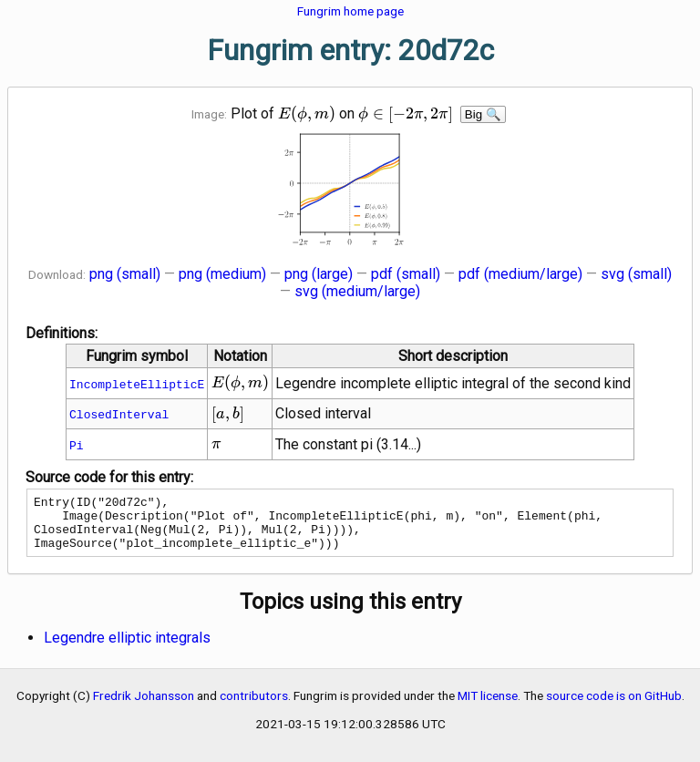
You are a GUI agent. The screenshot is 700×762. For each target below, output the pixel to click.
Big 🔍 (483, 114)
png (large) (319, 274)
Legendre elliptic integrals (127, 649)
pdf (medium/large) (520, 274)
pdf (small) (406, 274)
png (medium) (222, 274)
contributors (254, 706)
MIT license (488, 706)
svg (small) (636, 274)
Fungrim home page (350, 11)
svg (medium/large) (357, 291)
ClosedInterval (119, 414)
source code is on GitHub (614, 706)
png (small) (125, 274)
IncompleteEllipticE (137, 384)
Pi (77, 445)
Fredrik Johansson (144, 706)
